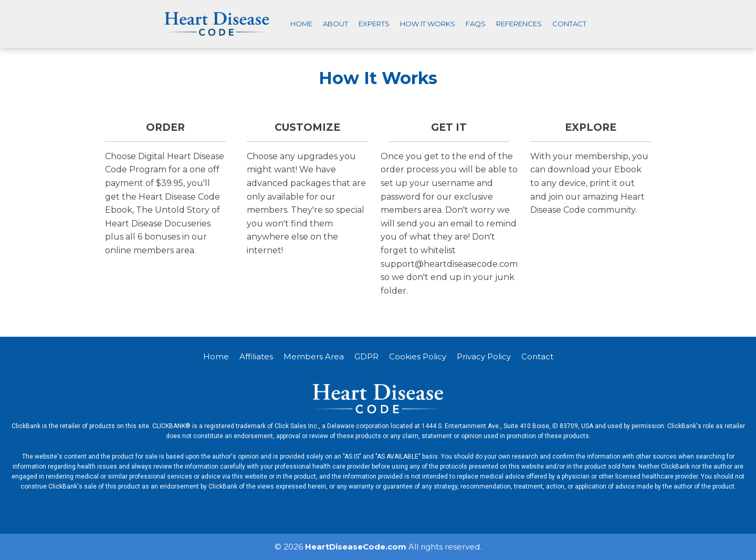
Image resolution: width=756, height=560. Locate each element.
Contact (569, 24)
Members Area (314, 356)
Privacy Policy (484, 356)
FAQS (476, 24)
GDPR (366, 356)
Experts (374, 24)
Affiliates (256, 356)
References (519, 24)
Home (301, 24)
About (335, 24)
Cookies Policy (418, 356)
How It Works (428, 24)
